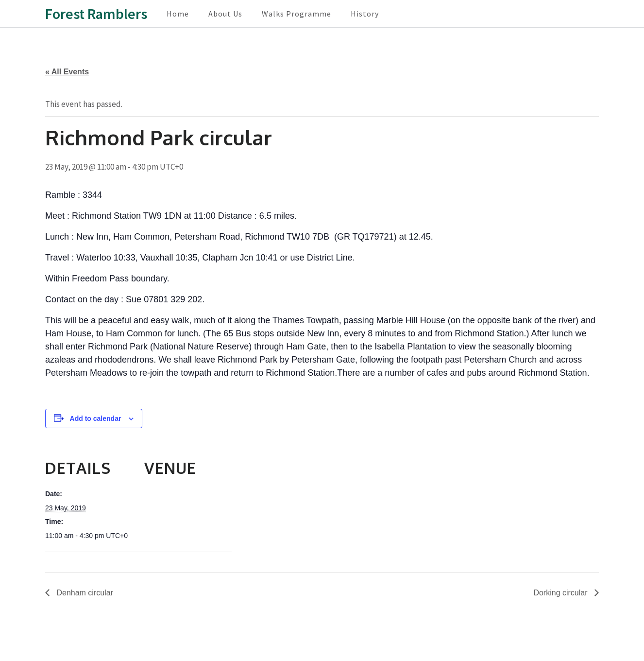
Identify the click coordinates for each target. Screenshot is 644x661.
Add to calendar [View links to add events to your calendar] (96, 418)
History (365, 14)
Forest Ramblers (96, 14)
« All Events (67, 72)
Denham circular (84, 593)
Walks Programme (297, 14)
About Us (225, 14)
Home (178, 14)
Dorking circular (561, 593)
